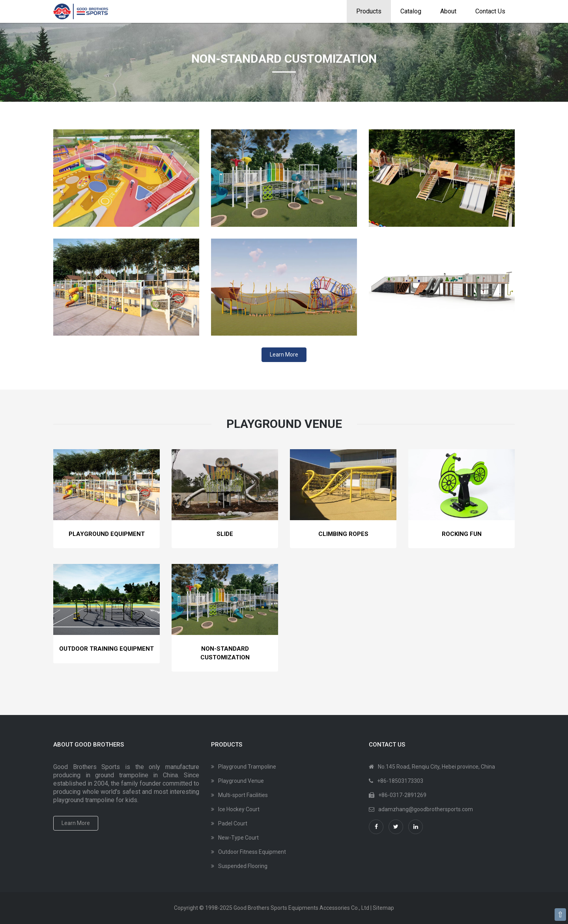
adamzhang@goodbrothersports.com (426, 809)
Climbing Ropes (343, 534)
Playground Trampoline (247, 767)
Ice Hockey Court (239, 809)
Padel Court (233, 823)
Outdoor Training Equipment (106, 649)
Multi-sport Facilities (243, 795)
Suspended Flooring (243, 866)
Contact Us (490, 11)
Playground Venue (241, 781)
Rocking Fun (462, 534)
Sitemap (383, 908)
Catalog (411, 11)
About (448, 11)
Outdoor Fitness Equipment (252, 852)
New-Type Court (238, 838)
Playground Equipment (107, 534)
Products (369, 11)
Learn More (284, 355)
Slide (225, 534)
